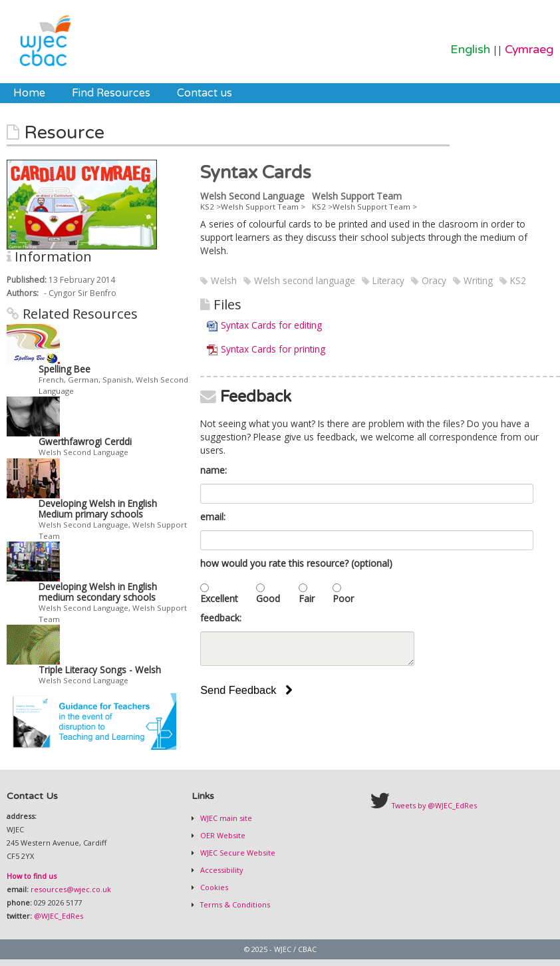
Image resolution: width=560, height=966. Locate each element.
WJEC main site (225, 818)
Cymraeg (529, 50)
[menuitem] (29, 93)
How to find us (32, 876)
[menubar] (123, 93)
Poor (343, 598)
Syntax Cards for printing (273, 349)
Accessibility (220, 870)
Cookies (213, 887)
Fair (307, 598)
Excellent (219, 598)
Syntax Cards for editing (271, 325)
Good (268, 598)
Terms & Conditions (234, 904)
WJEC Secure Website (237, 853)
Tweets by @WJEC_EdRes (434, 805)
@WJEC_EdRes (59, 916)
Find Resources (111, 93)
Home (29, 93)
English (470, 50)
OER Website (222, 835)
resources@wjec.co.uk (71, 889)
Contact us (205, 93)
